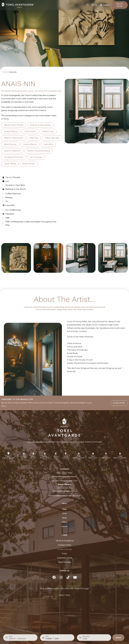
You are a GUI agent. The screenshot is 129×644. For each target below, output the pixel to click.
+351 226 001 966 (64, 488)
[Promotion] (89, 639)
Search (118, 638)
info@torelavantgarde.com (65, 481)
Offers (65, 522)
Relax (64, 518)
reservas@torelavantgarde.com (64, 496)
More (65, 526)
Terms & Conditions (65, 541)
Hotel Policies (65, 562)
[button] (115, 139)
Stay (65, 509)
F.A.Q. (64, 554)
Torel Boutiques (35, 442)
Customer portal (64, 558)
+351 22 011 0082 (64, 473)
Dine (65, 514)
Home (5, 72)
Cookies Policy (64, 545)
